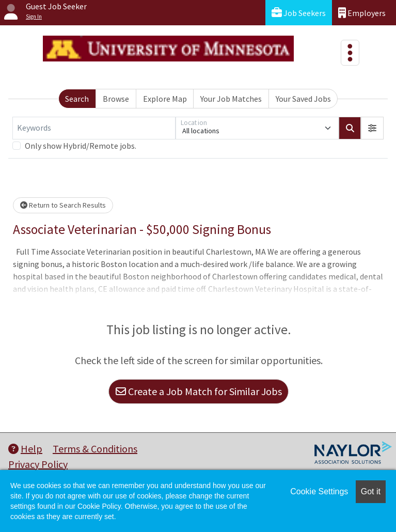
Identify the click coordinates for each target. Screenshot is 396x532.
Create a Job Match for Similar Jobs (199, 391)
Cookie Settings (319, 491)
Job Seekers (299, 13)
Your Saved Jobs (303, 99)
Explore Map (165, 99)
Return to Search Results (63, 205)
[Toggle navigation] (350, 53)
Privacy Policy (38, 464)
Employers (362, 13)
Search (77, 99)
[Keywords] (94, 128)
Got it (371, 491)
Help (25, 449)
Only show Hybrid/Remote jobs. (81, 146)
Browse (116, 99)
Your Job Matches (231, 99)
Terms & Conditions (95, 449)
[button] (372, 128)
